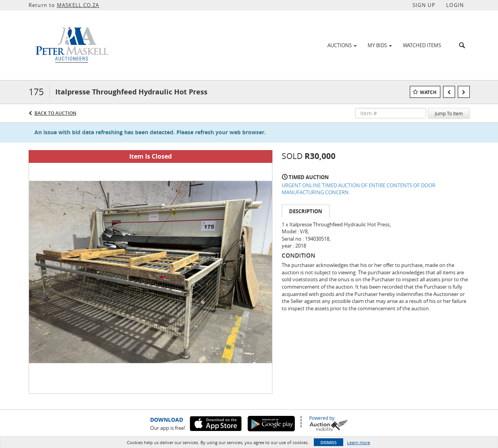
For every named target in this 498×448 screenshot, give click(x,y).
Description (306, 211)
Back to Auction (55, 113)
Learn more (359, 442)
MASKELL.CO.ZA (78, 5)
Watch (428, 92)
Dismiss (329, 442)
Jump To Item (449, 113)
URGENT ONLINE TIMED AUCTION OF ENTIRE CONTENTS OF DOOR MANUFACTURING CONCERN (359, 189)
